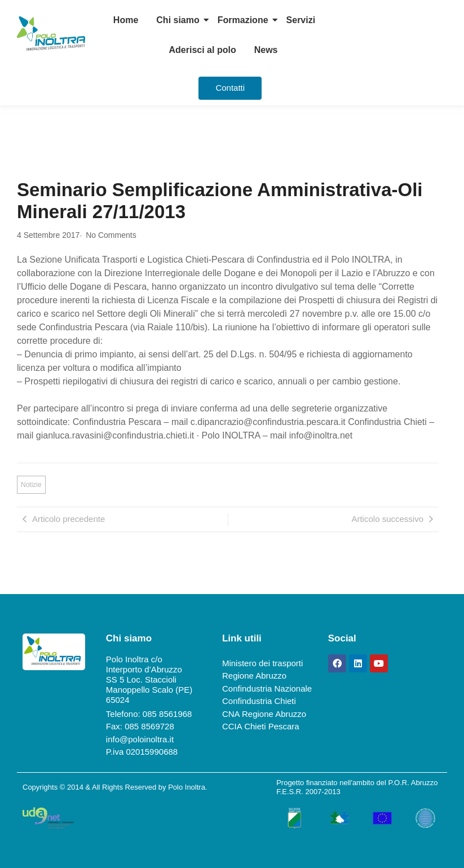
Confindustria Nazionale (267, 688)
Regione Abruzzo (254, 676)
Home (126, 20)
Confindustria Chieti (259, 701)
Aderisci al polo (203, 50)
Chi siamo (178, 20)
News (266, 50)
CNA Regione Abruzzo (264, 714)
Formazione (243, 20)
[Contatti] (230, 88)
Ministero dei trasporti (262, 663)
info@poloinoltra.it (140, 739)
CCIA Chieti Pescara (261, 726)
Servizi (301, 20)
